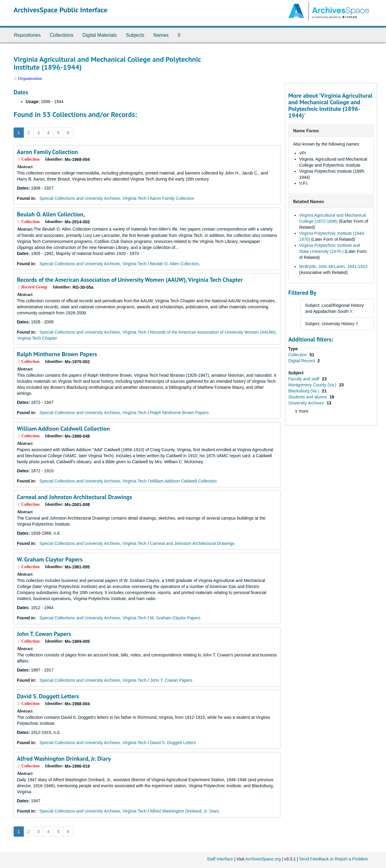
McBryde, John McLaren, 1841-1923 (333, 266)
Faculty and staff (304, 379)
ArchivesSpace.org (263, 859)
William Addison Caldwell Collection (63, 429)
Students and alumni (308, 397)
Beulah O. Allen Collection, (51, 214)
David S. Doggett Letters (48, 696)
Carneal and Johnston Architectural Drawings (74, 497)
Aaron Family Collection (47, 152)
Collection (298, 355)
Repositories (27, 35)
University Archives (307, 403)
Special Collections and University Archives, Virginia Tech (93, 198)
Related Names (308, 201)
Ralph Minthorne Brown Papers (57, 354)
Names (161, 35)
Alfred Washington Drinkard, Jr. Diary (64, 759)
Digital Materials (100, 35)
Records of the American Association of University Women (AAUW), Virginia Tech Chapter (130, 280)
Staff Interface (220, 859)
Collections (62, 35)
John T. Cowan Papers (44, 634)
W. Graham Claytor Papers (50, 559)
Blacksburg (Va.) (304, 391)
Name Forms (306, 131)
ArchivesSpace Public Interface (60, 10)
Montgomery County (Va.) (313, 385)
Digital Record (302, 361)
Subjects (135, 35)
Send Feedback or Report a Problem (334, 859)
